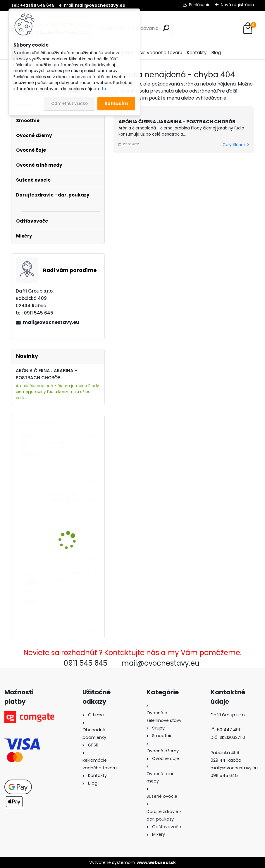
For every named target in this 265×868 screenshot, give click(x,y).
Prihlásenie (200, 5)
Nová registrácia (237, 5)
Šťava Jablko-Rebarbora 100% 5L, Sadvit (75, 440)
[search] (166, 28)
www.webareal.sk (156, 862)
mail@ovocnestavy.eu (51, 322)
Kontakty (197, 53)
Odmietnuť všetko (69, 104)
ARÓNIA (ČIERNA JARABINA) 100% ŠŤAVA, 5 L (74, 501)
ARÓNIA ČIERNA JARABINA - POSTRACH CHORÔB (177, 122)
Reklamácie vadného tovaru (151, 53)
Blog (216, 53)
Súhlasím (116, 104)
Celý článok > (236, 145)
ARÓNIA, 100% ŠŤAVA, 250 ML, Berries (75, 576)
